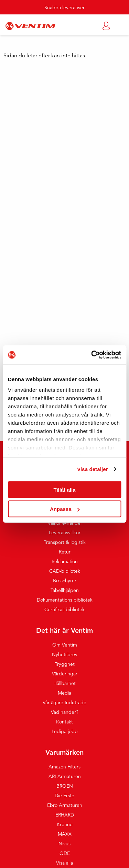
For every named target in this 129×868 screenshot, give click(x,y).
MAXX (65, 834)
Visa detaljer (92, 469)
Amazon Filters (64, 767)
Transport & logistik (65, 542)
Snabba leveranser (64, 8)
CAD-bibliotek (65, 571)
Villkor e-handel (65, 523)
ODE (65, 853)
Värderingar (65, 674)
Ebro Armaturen (65, 805)
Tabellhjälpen (65, 590)
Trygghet (65, 664)
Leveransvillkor (65, 533)
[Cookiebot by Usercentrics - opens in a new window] (92, 355)
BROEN (65, 786)
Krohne (65, 824)
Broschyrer (65, 581)
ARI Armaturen (65, 776)
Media (64, 693)
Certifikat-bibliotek (64, 609)
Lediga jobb (65, 731)
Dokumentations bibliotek (65, 600)
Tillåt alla (65, 489)
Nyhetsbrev (65, 654)
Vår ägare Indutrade (64, 703)
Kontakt (64, 722)
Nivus (64, 844)
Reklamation (65, 561)
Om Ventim (65, 645)
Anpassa (65, 509)
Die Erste (64, 796)
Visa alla (64, 863)
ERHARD (65, 815)
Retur (65, 552)
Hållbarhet (64, 683)
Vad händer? (65, 712)
